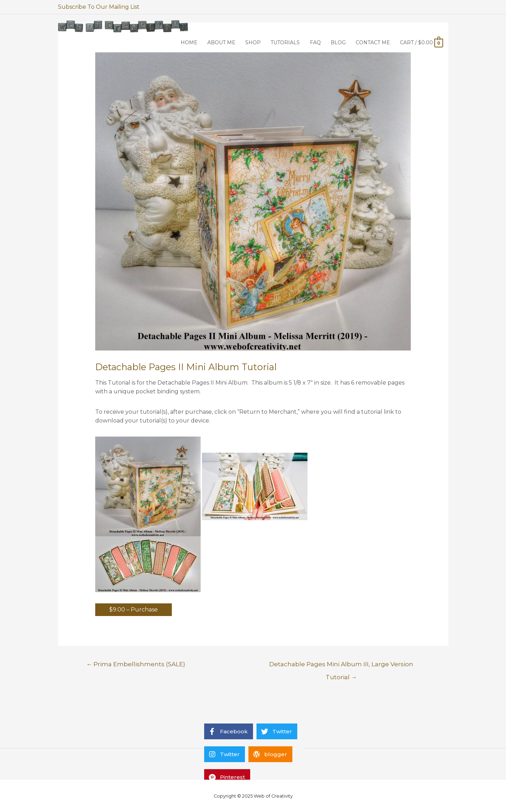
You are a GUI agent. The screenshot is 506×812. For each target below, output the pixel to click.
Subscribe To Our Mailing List (99, 7)
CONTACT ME (373, 42)
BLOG (338, 42)
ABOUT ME (221, 42)
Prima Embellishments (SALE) (136, 664)
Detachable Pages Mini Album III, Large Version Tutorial (341, 666)
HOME (189, 42)
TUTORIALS (285, 42)
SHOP (253, 42)
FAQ (315, 42)
